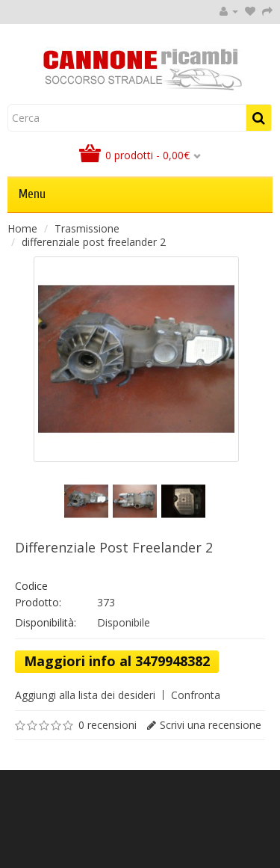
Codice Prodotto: (38, 594)
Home (22, 228)
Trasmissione (87, 228)
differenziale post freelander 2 (94, 242)
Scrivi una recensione (211, 725)
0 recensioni (108, 725)
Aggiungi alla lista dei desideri (85, 695)
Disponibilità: (46, 622)
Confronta (196, 695)
